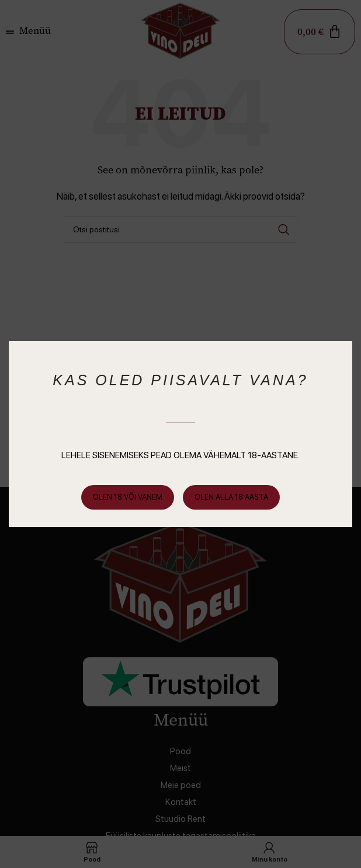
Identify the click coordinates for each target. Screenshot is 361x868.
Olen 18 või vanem (128, 497)
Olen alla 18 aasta (231, 497)
